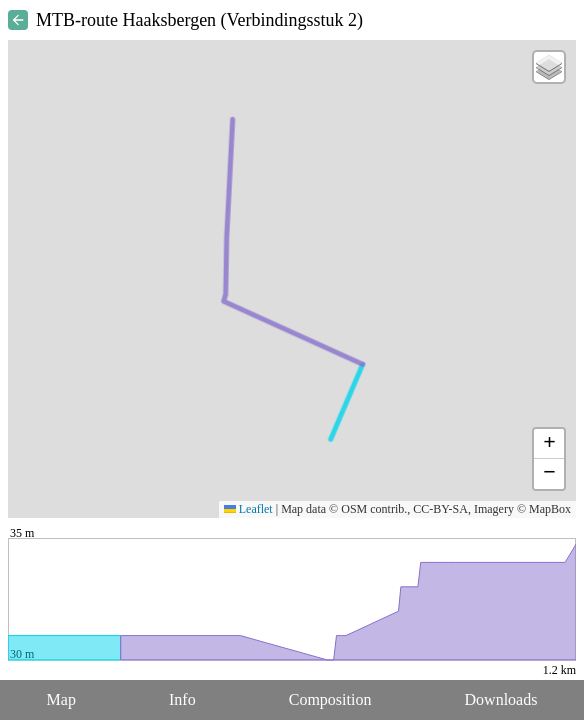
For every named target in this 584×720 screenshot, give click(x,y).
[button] (549, 67)
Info (182, 699)
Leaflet (248, 509)
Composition (330, 699)
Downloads (501, 699)
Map (61, 699)
